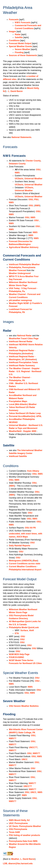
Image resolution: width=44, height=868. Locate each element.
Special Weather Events (21, 46)
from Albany (33, 471)
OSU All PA (30, 528)
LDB (5, 864)
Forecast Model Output (20, 43)
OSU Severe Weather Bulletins (24, 706)
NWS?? (13, 738)
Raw (35, 561)
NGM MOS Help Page (19, 654)
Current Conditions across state (25, 564)
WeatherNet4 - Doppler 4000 (23, 431)
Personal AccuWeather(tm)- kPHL (25, 416)
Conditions (14, 40)
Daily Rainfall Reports (20, 546)
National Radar (24, 336)
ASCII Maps (22, 537)
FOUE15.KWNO (16, 657)
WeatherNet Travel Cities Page (24, 339)
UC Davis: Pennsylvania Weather (25, 826)
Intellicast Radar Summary (22, 365)
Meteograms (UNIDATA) (20, 561)
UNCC (24, 759)
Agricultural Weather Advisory (24, 247)
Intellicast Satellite (18, 456)
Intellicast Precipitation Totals (23, 362)
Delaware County (17, 164)
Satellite (19, 37)
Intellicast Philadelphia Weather (24, 264)
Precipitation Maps (18, 401)
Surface (24, 630)
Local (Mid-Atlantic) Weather (23, 404)
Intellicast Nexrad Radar (21, 341)
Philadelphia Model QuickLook (24, 627)
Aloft (31, 630)
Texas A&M (14, 832)
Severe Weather (22, 49)
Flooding (19, 52)
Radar (18, 34)
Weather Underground (20, 273)
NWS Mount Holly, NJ (19, 820)
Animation (27, 354)
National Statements (21, 137)
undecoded (14, 534)
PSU (36, 199)
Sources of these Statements (23, 55)
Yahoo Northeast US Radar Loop (25, 413)
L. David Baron (15, 91)
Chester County (33, 161)
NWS (17, 173)
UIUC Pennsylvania (18, 823)
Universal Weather (33, 179)
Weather (15, 859)
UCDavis (19, 179)
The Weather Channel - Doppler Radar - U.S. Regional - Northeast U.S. (25, 371)
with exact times (29, 534)
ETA (17, 633)
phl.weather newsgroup (20, 300)
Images (12, 31)
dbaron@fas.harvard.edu (20, 864)
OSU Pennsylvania (18, 829)
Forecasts (14, 20)
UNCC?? (33, 747)
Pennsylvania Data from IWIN (23, 841)
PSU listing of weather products (24, 835)
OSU (38, 170)
